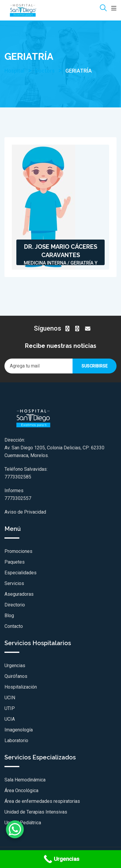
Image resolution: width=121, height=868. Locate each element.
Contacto (14, 626)
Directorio (15, 605)
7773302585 (18, 477)
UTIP (10, 708)
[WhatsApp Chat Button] (15, 829)
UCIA (10, 719)
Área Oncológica (21, 790)
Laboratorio (16, 740)
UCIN (10, 698)
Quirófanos (16, 676)
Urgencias (15, 666)
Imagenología (19, 730)
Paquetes (15, 562)
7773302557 (18, 498)
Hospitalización (21, 687)
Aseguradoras (19, 594)
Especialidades (21, 573)
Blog (9, 616)
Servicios (14, 583)
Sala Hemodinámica (25, 780)
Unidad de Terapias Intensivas (36, 812)
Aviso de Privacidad (25, 512)
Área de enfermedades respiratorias (42, 801)
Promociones (18, 551)
